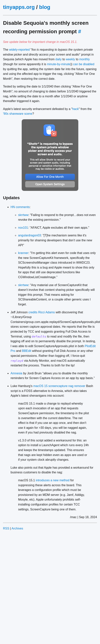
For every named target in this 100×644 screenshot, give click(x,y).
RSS (6, 528)
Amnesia (16, 373)
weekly (70, 59)
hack (75, 109)
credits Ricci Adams (42, 312)
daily (58, 59)
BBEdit (27, 351)
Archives (17, 528)
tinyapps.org (19, 7)
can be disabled (84, 64)
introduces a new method (53, 480)
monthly (85, 59)
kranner (23, 253)
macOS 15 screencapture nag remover (59, 386)
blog (45, 7)
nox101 (23, 228)
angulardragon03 (30, 235)
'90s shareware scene (18, 114)
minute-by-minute (59, 64)
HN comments (20, 207)
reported (24, 50)
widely (13, 50)
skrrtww (23, 215)
